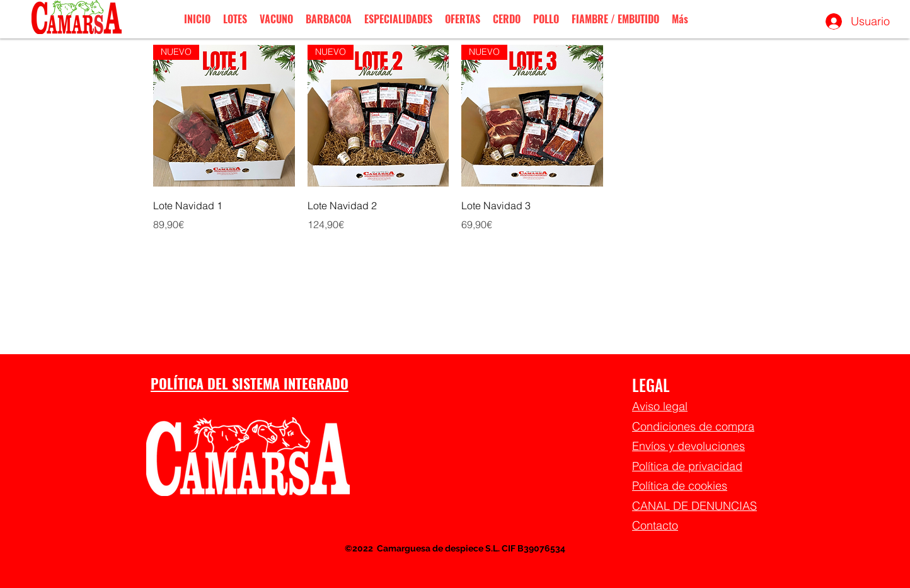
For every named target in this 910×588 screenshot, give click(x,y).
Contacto (655, 525)
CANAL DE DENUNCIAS (694, 506)
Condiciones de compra (693, 426)
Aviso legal (660, 406)
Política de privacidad (687, 466)
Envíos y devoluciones (688, 446)
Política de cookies (680, 486)
